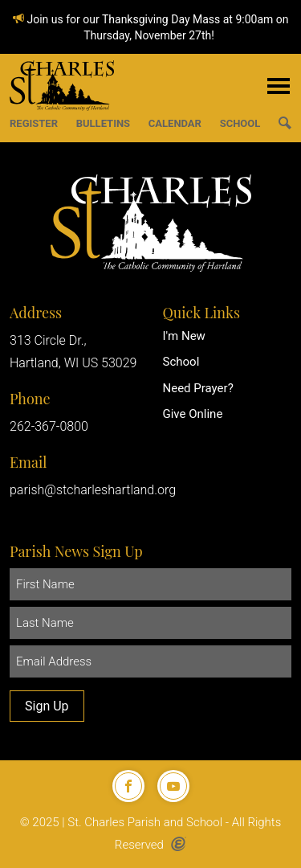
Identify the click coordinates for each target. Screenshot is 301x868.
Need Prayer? (198, 388)
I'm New (184, 336)
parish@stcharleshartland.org (93, 490)
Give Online (193, 414)
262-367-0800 (49, 426)
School (181, 362)
